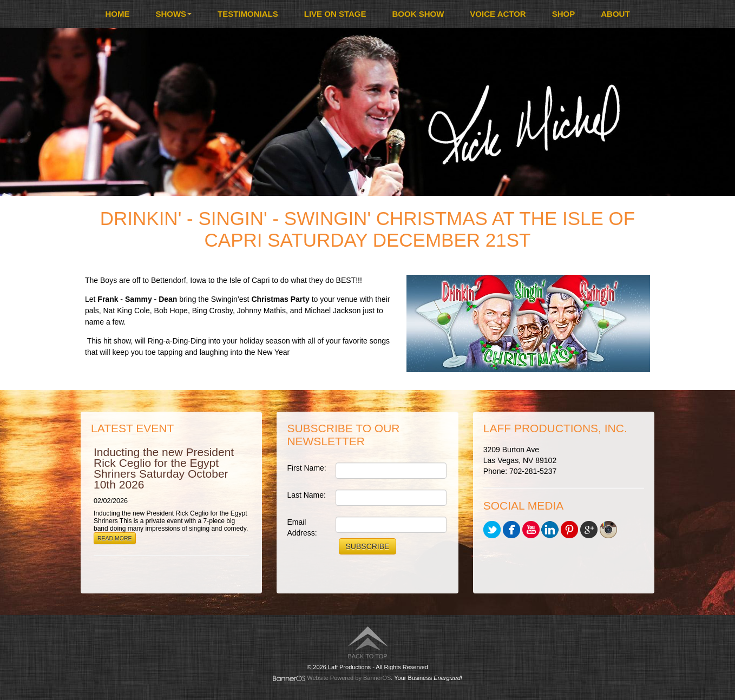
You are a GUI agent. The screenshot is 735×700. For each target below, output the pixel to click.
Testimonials (248, 14)
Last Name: (306, 495)
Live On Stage (335, 14)
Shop (564, 14)
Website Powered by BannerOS (349, 678)
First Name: (306, 468)
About (615, 14)
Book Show (418, 14)
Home (117, 14)
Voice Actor (498, 14)
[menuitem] (117, 14)
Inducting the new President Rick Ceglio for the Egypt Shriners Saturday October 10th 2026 (164, 468)
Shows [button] (173, 14)
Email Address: (302, 527)
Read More (115, 538)
